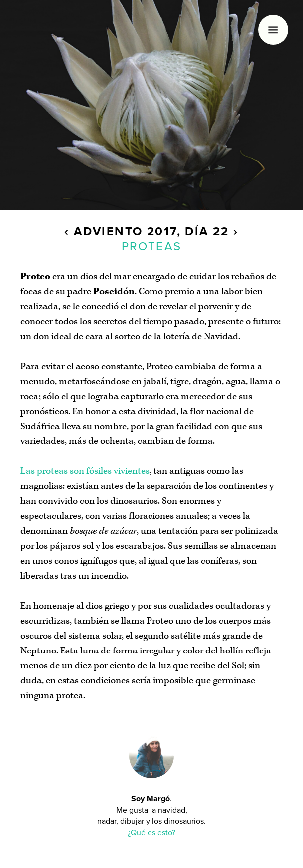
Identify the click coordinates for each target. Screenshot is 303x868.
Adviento (108, 232)
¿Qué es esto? (151, 833)
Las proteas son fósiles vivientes (85, 471)
